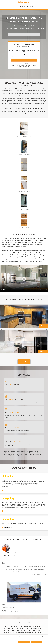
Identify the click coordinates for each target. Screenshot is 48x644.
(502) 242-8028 (9, 556)
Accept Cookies (37, 642)
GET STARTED (24, 361)
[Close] (46, 637)
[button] (1, 329)
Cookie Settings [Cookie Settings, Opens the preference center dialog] (11, 642)
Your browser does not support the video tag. (24, 279)
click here (27, 67)
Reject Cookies (24, 642)
